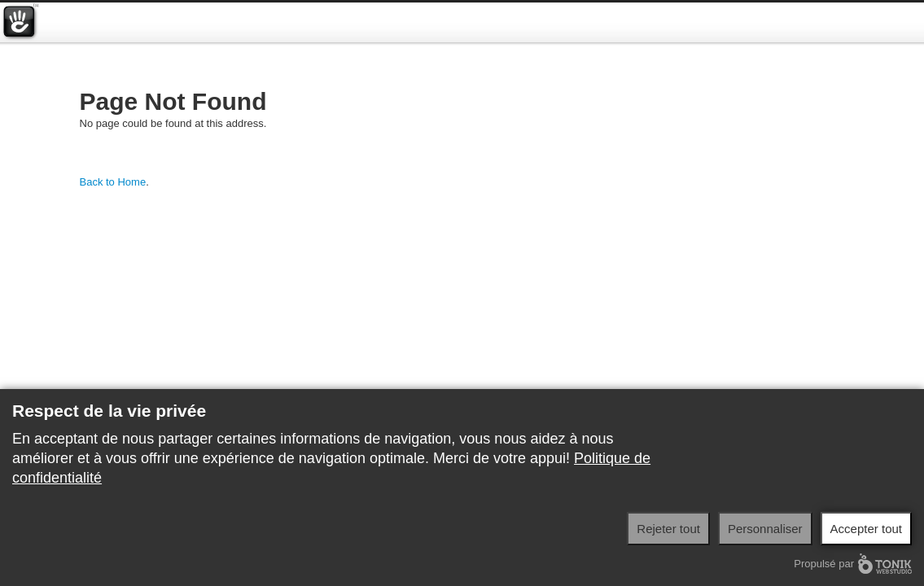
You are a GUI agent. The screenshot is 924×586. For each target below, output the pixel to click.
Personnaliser (765, 529)
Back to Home (113, 182)
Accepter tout (866, 529)
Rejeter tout (668, 529)
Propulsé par (853, 564)
